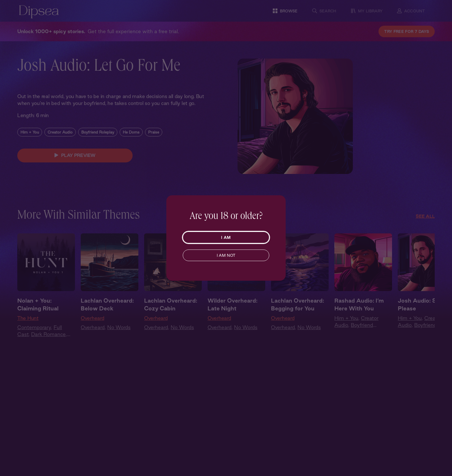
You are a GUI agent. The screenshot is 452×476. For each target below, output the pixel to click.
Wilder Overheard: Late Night (232, 304)
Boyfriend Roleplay (98, 132)
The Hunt (28, 318)
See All (425, 216)
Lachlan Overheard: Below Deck (107, 304)
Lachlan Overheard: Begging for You (297, 304)
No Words (119, 327)
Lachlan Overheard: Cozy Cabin (171, 304)
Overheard (92, 318)
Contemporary (34, 327)
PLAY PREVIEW (75, 155)
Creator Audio (60, 132)
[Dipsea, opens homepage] (39, 12)
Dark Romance (48, 334)
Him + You (30, 132)
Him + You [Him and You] (346, 318)
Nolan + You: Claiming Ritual (38, 304)
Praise (154, 132)
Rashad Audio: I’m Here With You (359, 304)
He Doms (131, 132)
